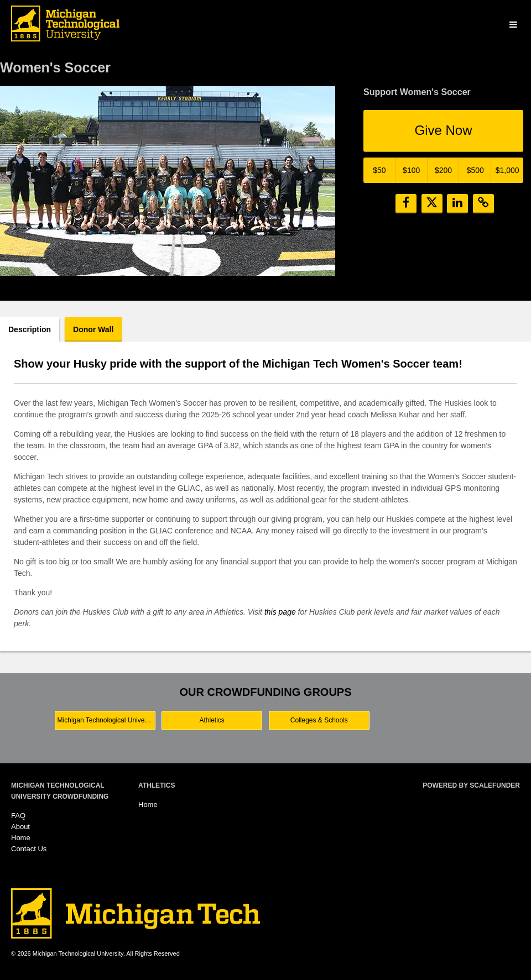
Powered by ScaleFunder (471, 785)
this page (280, 612)
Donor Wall (93, 329)
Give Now (443, 130)
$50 (379, 170)
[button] (406, 204)
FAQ (18, 816)
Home (21, 838)
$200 (443, 170)
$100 (411, 170)
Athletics (212, 720)
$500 (475, 170)
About (20, 827)
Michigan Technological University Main (106, 720)
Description (30, 329)
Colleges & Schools (319, 720)
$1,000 (507, 170)
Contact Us (29, 849)
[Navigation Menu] (513, 25)
